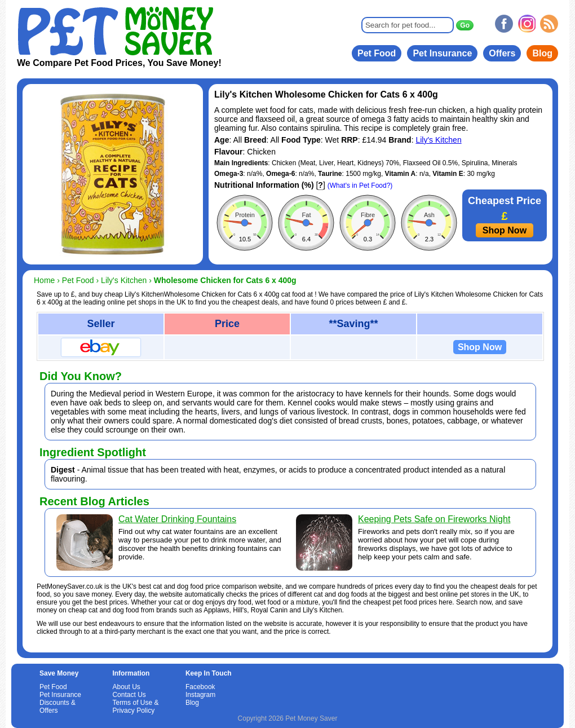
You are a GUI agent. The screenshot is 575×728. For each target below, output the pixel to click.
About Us (126, 687)
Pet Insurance (442, 53)
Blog (542, 53)
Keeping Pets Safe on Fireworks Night (434, 519)
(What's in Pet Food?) (360, 186)
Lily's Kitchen (438, 140)
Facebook (200, 687)
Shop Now (505, 230)
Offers (502, 53)
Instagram (200, 695)
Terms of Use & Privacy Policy (135, 707)
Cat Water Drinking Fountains (177, 519)
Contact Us (129, 695)
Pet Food (377, 53)
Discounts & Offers (57, 707)
